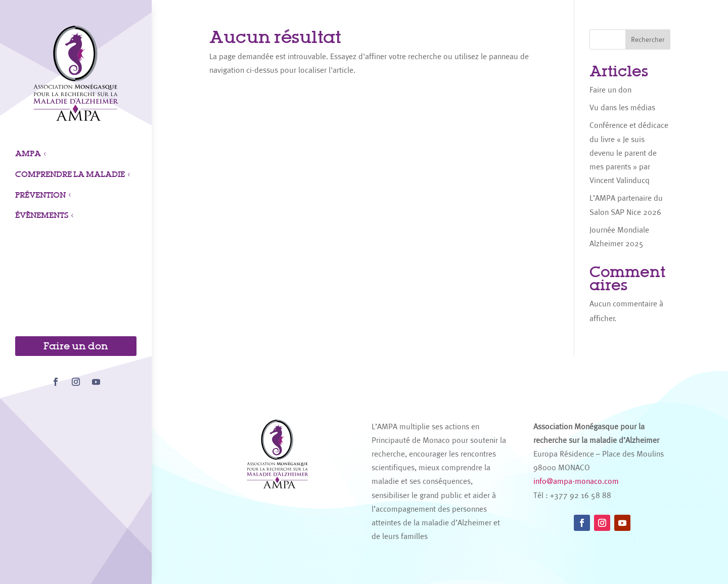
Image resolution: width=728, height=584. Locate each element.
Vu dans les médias (622, 107)
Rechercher (648, 39)
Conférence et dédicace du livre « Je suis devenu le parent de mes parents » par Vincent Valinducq (629, 153)
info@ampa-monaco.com (576, 481)
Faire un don (76, 346)
